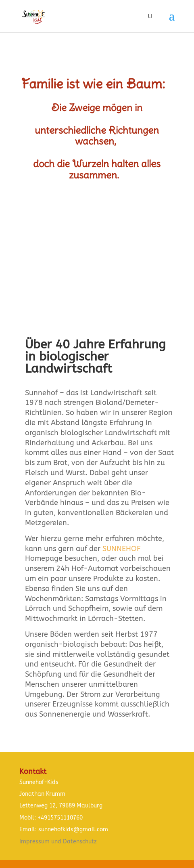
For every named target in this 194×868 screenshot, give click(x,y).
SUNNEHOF (122, 549)
